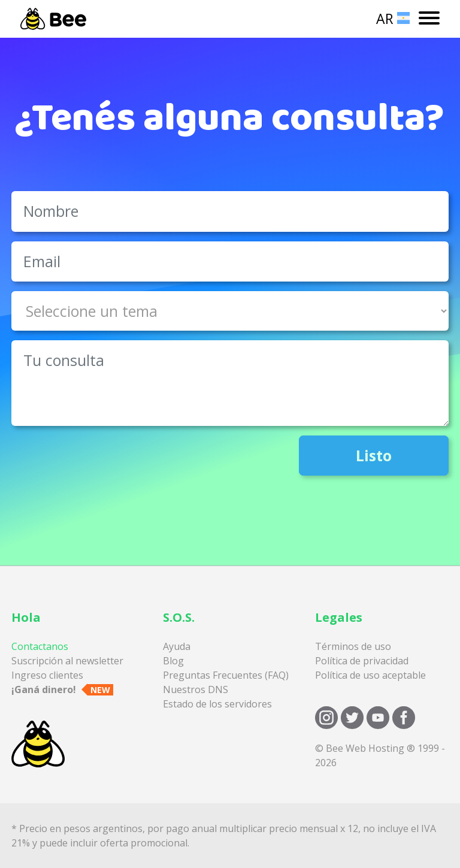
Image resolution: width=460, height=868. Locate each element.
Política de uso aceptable (370, 675)
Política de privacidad (362, 661)
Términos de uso (353, 646)
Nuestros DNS (196, 689)
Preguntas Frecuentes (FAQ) (226, 675)
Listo (374, 455)
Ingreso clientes (47, 675)
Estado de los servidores (217, 704)
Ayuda (177, 646)
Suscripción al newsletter (67, 661)
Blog (173, 661)
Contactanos (40, 646)
